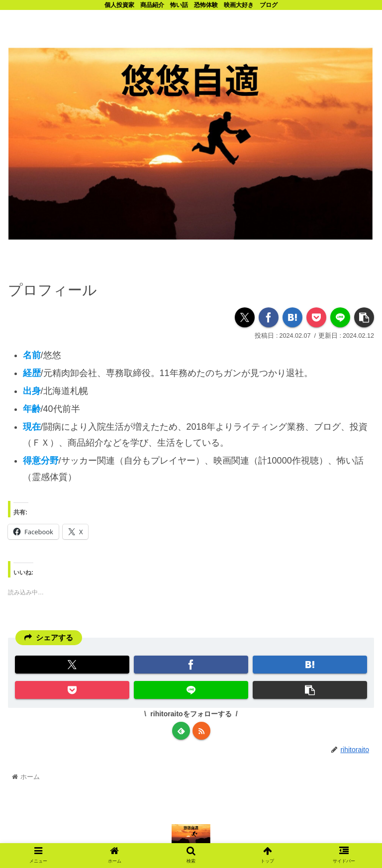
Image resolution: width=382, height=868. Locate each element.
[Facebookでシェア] (269, 317)
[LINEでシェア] (340, 317)
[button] (364, 317)
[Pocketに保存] (316, 317)
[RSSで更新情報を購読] (201, 731)
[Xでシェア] (245, 317)
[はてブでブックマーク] (292, 317)
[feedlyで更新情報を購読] (181, 731)
